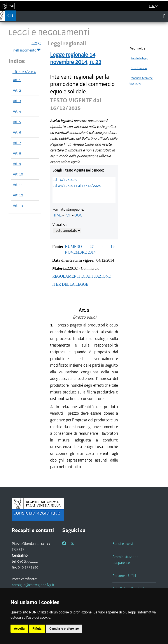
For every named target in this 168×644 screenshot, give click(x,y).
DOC (78, 215)
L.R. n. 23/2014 (24, 72)
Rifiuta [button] (37, 629)
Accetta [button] (19, 629)
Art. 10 (18, 174)
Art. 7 (17, 143)
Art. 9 (17, 164)
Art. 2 (17, 90)
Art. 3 (17, 101)
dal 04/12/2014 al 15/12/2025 (77, 185)
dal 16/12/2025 (65, 180)
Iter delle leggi (139, 58)
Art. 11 (18, 185)
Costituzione (139, 68)
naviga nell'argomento (27, 47)
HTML (57, 215)
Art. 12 (18, 195)
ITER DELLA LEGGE (70, 284)
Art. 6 (17, 132)
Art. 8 (17, 153)
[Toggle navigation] (164, 16)
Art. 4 (17, 111)
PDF (68, 215)
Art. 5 (17, 122)
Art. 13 (18, 206)
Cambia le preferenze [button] (64, 629)
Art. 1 (17, 80)
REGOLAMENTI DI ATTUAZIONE (81, 276)
